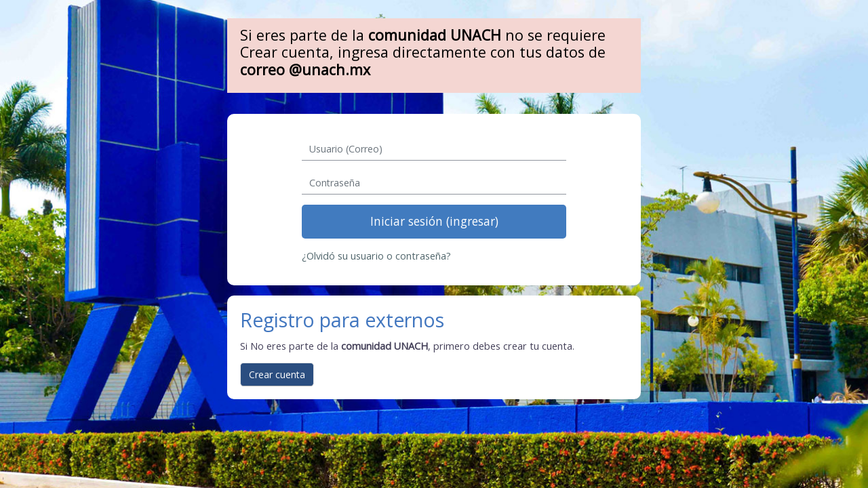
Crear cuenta (277, 374)
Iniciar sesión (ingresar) (434, 221)
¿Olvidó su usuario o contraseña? (376, 256)
